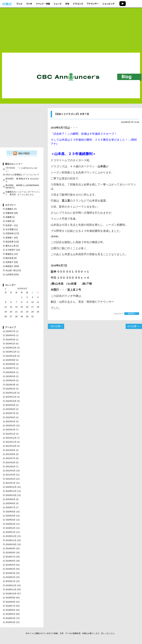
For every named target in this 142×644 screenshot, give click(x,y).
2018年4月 (10, 618)
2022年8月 (10, 409)
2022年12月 (11, 393)
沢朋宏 (10, 221)
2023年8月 (10, 364)
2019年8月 (10, 553)
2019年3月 (10, 573)
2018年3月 (10, 622)
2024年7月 (10, 331)
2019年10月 (11, 544)
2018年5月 (10, 614)
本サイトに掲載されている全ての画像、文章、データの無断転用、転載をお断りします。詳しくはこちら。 (71, 633)
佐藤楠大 (11, 209)
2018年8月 (10, 602)
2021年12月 (11, 438)
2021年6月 (10, 462)
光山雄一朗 (13, 270)
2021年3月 (10, 475)
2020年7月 (10, 507)
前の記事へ (56, 326)
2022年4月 (10, 421)
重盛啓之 (12, 254)
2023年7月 (10, 368)
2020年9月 (10, 499)
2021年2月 (10, 479)
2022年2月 (10, 430)
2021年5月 (10, 467)
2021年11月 (11, 442)
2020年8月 (10, 503)
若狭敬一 (12, 238)
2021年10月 (11, 446)
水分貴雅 (12, 229)
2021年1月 (10, 483)
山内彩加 (12, 274)
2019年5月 (10, 565)
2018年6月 (10, 610)
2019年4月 (10, 569)
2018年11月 (11, 589)
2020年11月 (11, 491)
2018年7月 (10, 606)
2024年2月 (10, 344)
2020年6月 (10, 512)
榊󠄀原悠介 (132, 314)
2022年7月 (10, 413)
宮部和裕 (12, 233)
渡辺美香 (12, 242)
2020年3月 (10, 524)
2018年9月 (10, 598)
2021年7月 (10, 458)
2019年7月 (10, 557)
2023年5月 (10, 376)
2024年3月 (10, 340)
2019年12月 (11, 536)
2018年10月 (11, 594)
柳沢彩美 (11, 258)
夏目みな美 (12, 246)
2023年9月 (10, 360)
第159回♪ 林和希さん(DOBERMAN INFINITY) (22, 187)
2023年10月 (11, 356)
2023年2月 (10, 389)
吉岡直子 (12, 262)
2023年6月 (10, 372)
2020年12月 (11, 487)
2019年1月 (10, 581)
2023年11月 (11, 352)
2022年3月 (10, 426)
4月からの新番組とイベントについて (22, 175)
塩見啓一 (12, 225)
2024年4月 (10, 335)
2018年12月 (11, 585)
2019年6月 (10, 561)
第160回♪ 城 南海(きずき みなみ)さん (22, 180)
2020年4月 (10, 520)
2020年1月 (10, 532)
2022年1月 (10, 434)
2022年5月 (10, 417)
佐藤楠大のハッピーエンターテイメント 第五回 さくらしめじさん (23, 193)
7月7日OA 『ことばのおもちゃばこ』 (21, 169)
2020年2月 (10, 528)
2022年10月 (11, 401)
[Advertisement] (71, 29)
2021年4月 (10, 471)
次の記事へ (134, 326)
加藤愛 (10, 217)
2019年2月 (10, 577)
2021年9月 (10, 450)
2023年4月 (10, 380)
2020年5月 (10, 516)
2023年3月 (10, 385)
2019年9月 (10, 548)
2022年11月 (11, 397)
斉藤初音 (12, 213)
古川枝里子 (13, 250)
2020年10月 (11, 495)
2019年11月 (11, 540)
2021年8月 (10, 454)
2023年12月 (11, 348)
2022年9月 (10, 405)
